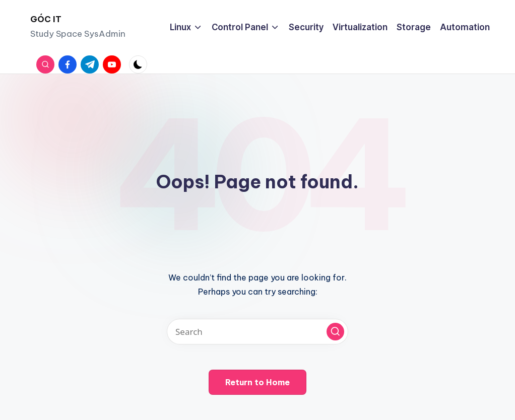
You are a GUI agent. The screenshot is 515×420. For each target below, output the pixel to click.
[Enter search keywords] (257, 332)
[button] (335, 332)
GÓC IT (46, 19)
